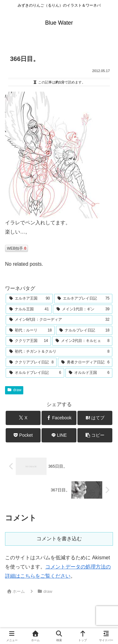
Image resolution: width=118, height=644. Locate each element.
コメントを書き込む (59, 539)
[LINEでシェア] (59, 435)
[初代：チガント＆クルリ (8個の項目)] (59, 352)
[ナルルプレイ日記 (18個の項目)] (84, 331)
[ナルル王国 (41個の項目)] (29, 309)
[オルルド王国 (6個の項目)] (89, 373)
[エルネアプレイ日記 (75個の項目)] (83, 299)
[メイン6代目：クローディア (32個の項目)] (59, 320)
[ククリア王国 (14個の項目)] (28, 341)
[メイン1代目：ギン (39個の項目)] (83, 309)
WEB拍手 (17, 248)
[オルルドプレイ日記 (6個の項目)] (35, 373)
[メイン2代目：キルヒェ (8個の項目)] (82, 341)
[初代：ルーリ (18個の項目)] (30, 331)
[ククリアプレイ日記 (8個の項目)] (31, 362)
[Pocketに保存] (23, 435)
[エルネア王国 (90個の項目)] (29, 299)
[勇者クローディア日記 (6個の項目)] (85, 362)
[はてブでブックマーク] (95, 418)
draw (14, 390)
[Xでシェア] (23, 418)
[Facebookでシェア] (59, 418)
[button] (95, 435)
